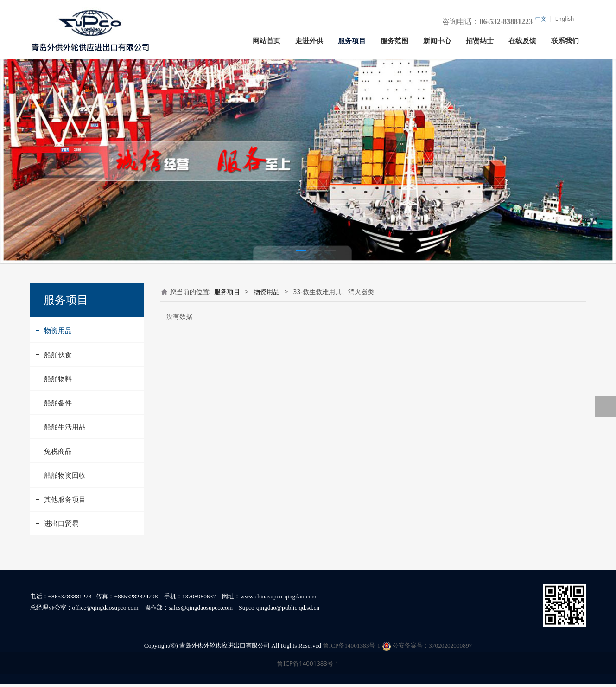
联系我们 (565, 41)
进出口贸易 (61, 543)
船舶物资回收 (65, 494)
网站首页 (267, 41)
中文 (541, 19)
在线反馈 (522, 41)
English (565, 19)
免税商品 (58, 470)
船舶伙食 (58, 374)
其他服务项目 (65, 519)
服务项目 (352, 41)
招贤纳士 (480, 41)
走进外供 (309, 41)
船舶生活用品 (65, 446)
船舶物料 (58, 398)
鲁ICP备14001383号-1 (357, 649)
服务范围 (394, 41)
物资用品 (58, 350)
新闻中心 (437, 41)
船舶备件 (58, 422)
